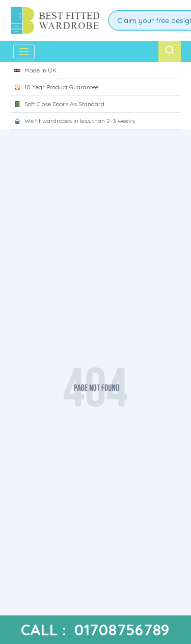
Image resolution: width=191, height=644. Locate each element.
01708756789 (122, 630)
